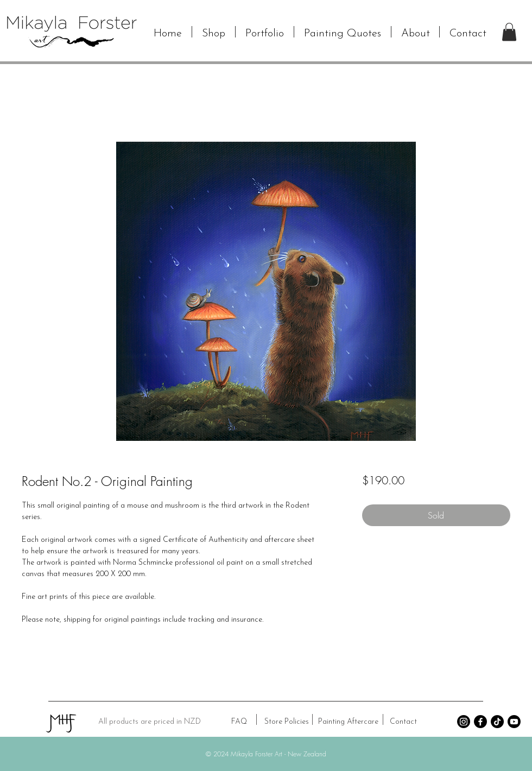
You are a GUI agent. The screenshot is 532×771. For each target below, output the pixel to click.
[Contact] (403, 722)
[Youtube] (514, 722)
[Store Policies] (286, 722)
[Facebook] (480, 722)
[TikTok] (497, 722)
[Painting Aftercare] (348, 722)
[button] (214, 32)
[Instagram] (464, 722)
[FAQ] (239, 722)
